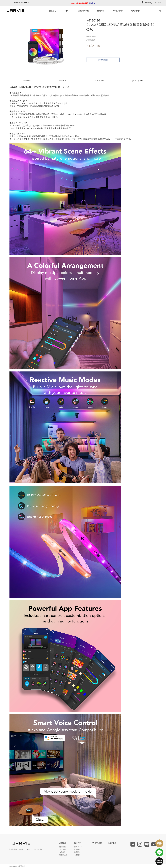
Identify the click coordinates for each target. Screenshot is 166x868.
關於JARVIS (78, 847)
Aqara (67, 11)
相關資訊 (101, 11)
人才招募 (77, 855)
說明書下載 (99, 80)
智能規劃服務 (83, 11)
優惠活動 (53, 11)
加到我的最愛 (103, 60)
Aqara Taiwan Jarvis (34, 849)
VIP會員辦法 (118, 11)
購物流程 (62, 847)
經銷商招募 (136, 11)
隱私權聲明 (13, 849)
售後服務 (62, 849)
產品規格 (63, 80)
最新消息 (77, 849)
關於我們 (78, 843)
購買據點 (77, 852)
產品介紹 (27, 80)
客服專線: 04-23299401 (22, 3)
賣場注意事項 (138, 80)
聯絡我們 (22, 849)
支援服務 (63, 843)
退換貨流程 (63, 855)
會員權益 (62, 852)
